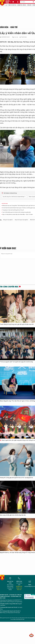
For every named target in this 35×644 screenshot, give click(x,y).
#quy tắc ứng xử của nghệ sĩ (21, 220)
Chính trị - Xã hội (21, 5)
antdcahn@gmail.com (30, 586)
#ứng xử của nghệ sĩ (8, 220)
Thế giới (29, 5)
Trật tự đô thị (12, 5)
